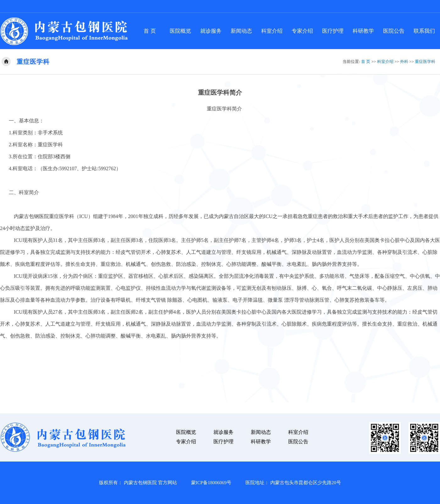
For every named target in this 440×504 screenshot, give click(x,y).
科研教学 (363, 31)
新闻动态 (241, 31)
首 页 (150, 31)
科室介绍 (272, 31)
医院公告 (394, 31)
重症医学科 (425, 62)
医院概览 (180, 31)
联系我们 (424, 31)
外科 (404, 62)
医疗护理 (333, 31)
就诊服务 (211, 31)
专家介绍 (302, 31)
